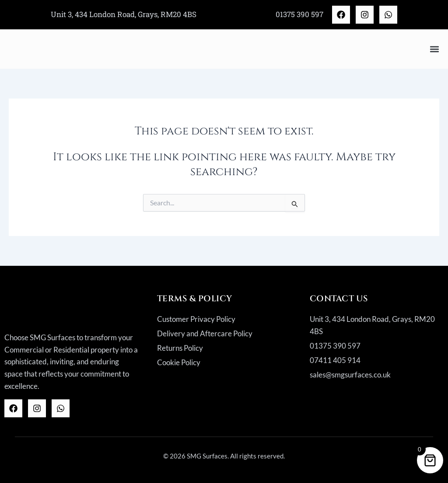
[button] (434, 49)
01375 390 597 (299, 14)
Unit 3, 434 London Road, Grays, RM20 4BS (124, 14)
